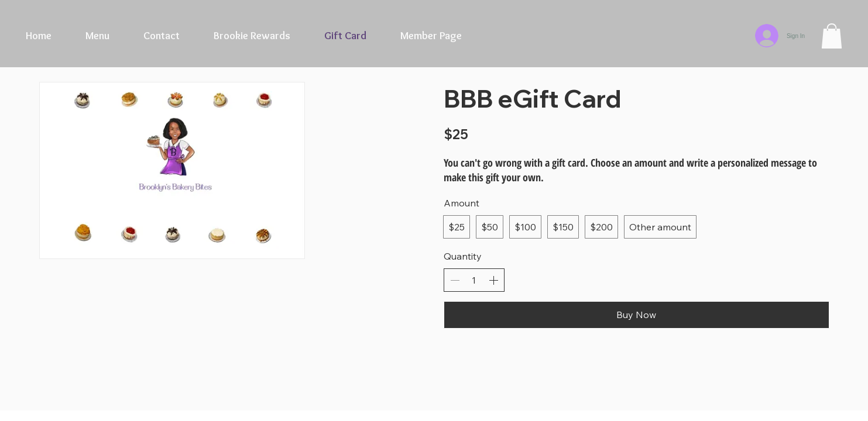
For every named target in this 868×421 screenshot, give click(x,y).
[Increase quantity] (493, 280)
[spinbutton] (474, 280)
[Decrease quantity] (455, 280)
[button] (832, 36)
